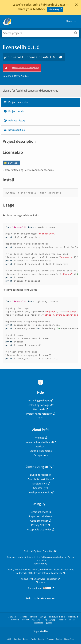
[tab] (40, 102)
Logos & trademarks (41, 451)
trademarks (21, 573)
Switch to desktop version (40, 598)
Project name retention (39, 414)
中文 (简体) (37, 620)
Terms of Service (39, 512)
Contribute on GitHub (39, 479)
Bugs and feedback (41, 475)
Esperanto (38, 623)
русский (62, 620)
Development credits (39, 492)
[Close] (76, 5)
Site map (40, 582)
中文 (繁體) (51, 620)
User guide (39, 409)
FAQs (40, 418)
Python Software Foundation (48, 573)
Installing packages (39, 401)
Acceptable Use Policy (39, 530)
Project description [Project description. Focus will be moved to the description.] (16, 102)
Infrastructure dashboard (39, 442)
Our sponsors (40, 455)
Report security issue (40, 516)
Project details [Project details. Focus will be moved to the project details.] (14, 111)
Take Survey (54, 9)
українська (73, 617)
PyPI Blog (39, 438)
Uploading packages (39, 405)
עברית (72, 620)
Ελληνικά (15, 620)
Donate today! (40, 564)
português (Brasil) (57, 617)
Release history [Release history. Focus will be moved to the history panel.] (14, 121)
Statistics (41, 446)
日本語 (43, 617)
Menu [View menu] (71, 21)
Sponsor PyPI (40, 488)
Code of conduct (39, 521)
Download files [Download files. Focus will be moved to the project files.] (14, 130)
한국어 (49, 623)
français (33, 617)
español (23, 617)
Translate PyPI (39, 484)
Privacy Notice (39, 525)
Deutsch (26, 620)
